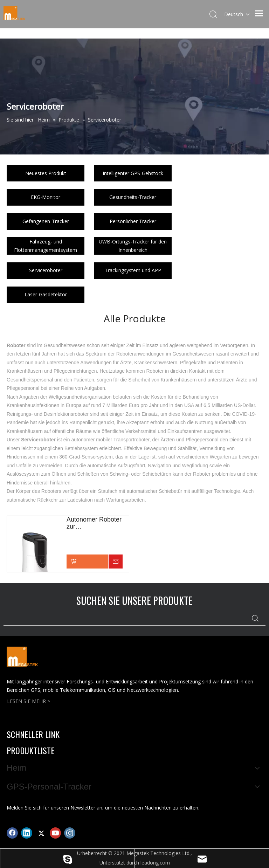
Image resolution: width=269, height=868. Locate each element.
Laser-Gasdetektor (46, 294)
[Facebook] (12, 833)
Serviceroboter (46, 270)
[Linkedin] (27, 833)
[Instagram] (70, 833)
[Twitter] (41, 833)
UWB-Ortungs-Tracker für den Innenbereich (133, 246)
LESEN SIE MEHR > (29, 701)
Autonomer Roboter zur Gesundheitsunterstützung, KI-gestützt (98, 523)
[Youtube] (55, 833)
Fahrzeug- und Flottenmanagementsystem (46, 246)
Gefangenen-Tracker (46, 221)
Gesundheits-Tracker (133, 197)
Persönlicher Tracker (133, 221)
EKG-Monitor (46, 197)
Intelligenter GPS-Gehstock (133, 173)
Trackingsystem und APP (133, 270)
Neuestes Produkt (46, 173)
